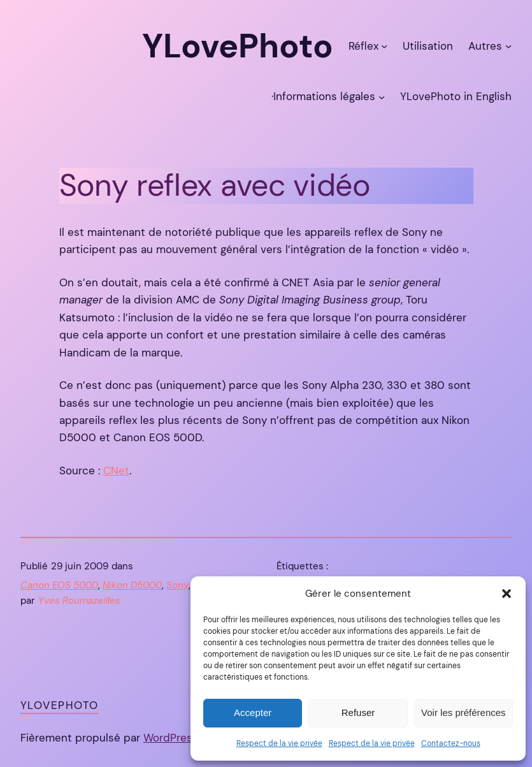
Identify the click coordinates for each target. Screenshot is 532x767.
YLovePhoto (59, 705)
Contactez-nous (451, 743)
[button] (507, 594)
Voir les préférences (464, 712)
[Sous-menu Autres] (508, 46)
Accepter (253, 712)
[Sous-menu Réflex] (384, 46)
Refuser (358, 712)
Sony (177, 585)
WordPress (171, 738)
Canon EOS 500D (59, 585)
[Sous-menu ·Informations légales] (382, 96)
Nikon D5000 (132, 585)
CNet (116, 471)
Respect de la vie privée (279, 743)
